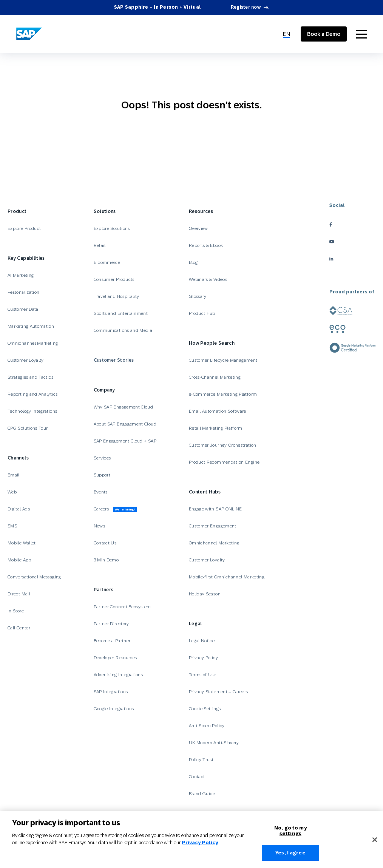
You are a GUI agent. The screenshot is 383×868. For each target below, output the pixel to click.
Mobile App (19, 560)
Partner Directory (111, 624)
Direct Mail (19, 594)
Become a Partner (112, 641)
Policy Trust (201, 760)
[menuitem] (286, 34)
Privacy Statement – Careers (219, 692)
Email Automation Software (218, 411)
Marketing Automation (31, 326)
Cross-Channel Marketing (215, 377)
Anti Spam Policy (207, 726)
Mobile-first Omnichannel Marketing (227, 577)
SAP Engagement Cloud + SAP (125, 441)
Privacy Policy (203, 658)
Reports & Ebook (206, 245)
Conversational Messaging (34, 577)
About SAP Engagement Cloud (125, 424)
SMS (12, 526)
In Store (16, 611)
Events (101, 492)
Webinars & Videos (208, 279)
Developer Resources (116, 658)
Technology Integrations (32, 411)
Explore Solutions (112, 228)
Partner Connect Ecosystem (122, 607)
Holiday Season (205, 594)
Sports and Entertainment (121, 313)
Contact (197, 777)
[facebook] (352, 224)
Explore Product (24, 228)
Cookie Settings (205, 709)
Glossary (198, 296)
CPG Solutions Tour (28, 428)
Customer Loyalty (26, 360)
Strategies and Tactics (30, 377)
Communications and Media (123, 330)
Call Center (19, 628)
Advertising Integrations (119, 675)
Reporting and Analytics (32, 394)
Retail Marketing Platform (216, 428)
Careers (115, 509)
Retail (100, 245)
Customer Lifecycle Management (223, 360)
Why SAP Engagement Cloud (124, 407)
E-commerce (107, 262)
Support (102, 475)
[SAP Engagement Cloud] (29, 34)
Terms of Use (202, 675)
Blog (193, 262)
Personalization (23, 292)
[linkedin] (352, 258)
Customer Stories (114, 360)
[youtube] (352, 241)
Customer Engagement (213, 526)
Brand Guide (202, 794)
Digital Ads (19, 509)
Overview (198, 228)
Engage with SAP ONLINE (215, 509)
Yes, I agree (290, 856)
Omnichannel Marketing (33, 343)
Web (12, 492)
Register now (246, 7)
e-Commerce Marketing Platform (223, 394)
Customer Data (23, 309)
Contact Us (105, 543)
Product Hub (202, 313)
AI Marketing (21, 275)
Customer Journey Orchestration (223, 445)
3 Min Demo (106, 560)
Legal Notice (202, 641)
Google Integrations (114, 709)
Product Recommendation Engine (224, 462)
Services (102, 458)
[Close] (375, 843)
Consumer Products (114, 279)
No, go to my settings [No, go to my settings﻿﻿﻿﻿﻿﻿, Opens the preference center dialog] (290, 835)
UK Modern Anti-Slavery (214, 743)
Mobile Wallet (22, 543)
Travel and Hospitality (117, 296)
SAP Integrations (111, 692)
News (99, 526)
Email (14, 475)
